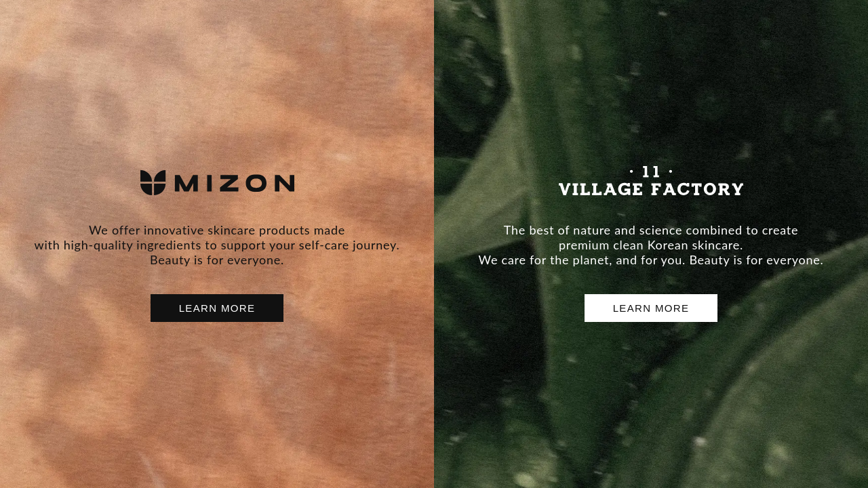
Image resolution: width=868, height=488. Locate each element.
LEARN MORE (217, 308)
